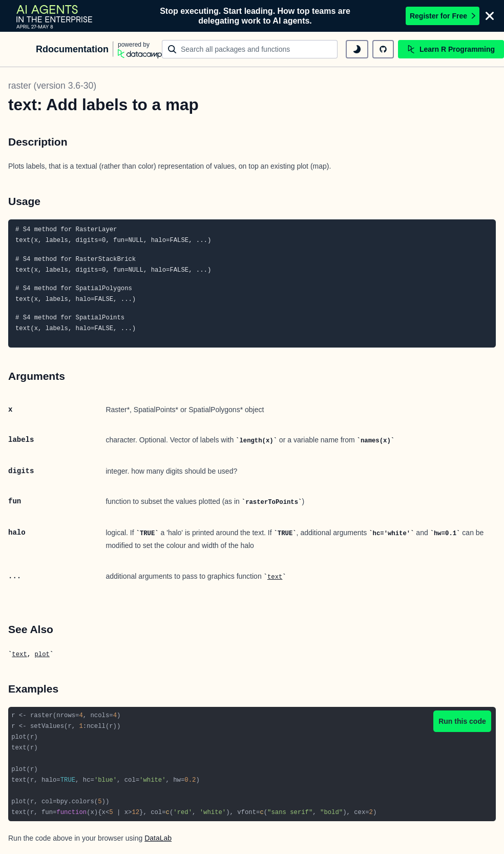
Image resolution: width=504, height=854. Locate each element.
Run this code (462, 721)
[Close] (490, 16)
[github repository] (383, 49)
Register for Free (443, 16)
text (275, 577)
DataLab (158, 838)
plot (42, 655)
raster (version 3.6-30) (52, 86)
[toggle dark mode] (357, 49)
